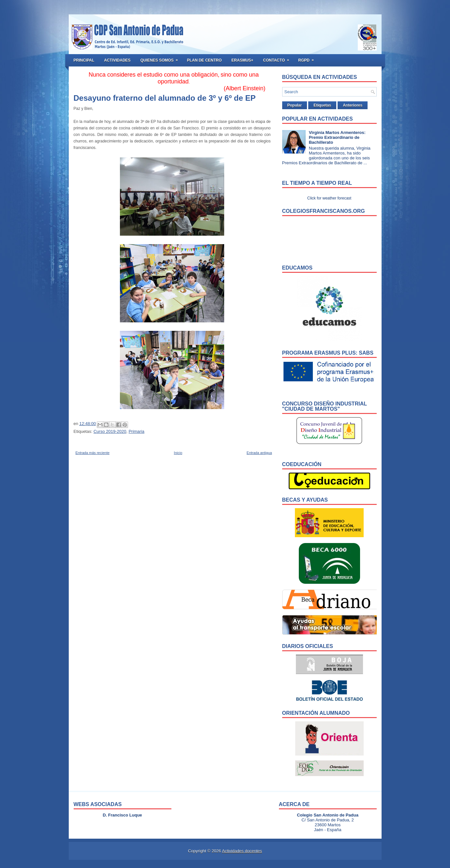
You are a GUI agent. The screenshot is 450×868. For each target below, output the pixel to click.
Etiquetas (322, 105)
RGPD (308, 58)
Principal (84, 60)
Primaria (137, 431)
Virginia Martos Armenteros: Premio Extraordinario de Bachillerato (337, 137)
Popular (295, 105)
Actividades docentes (242, 851)
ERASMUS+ (242, 60)
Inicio (178, 453)
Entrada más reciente (93, 453)
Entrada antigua (259, 453)
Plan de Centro (204, 60)
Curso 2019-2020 (110, 431)
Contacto (278, 58)
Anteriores (353, 105)
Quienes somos (161, 58)
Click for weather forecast (329, 198)
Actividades (117, 60)
